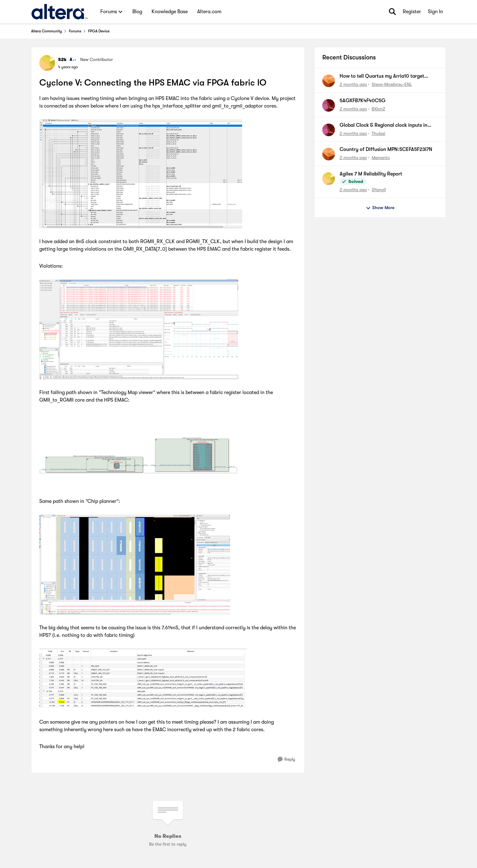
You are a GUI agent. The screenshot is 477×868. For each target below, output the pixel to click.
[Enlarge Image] (168, 174)
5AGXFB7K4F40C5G (363, 101)
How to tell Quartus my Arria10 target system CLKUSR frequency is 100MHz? (382, 76)
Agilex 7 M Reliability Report (371, 174)
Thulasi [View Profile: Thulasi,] (378, 133)
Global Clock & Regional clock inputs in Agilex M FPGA (383, 125)
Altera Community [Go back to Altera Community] (47, 31)
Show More (380, 208)
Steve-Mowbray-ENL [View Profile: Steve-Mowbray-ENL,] (392, 84)
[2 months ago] (353, 84)
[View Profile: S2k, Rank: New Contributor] (47, 63)
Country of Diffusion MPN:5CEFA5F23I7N (386, 149)
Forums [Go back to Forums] (75, 31)
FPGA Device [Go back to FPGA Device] (99, 31)
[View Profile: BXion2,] (329, 105)
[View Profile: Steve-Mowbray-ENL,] (329, 81)
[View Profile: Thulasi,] (329, 130)
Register (412, 12)
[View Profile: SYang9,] (329, 179)
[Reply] (286, 759)
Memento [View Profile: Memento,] (381, 158)
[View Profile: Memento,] (329, 154)
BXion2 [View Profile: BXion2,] (378, 109)
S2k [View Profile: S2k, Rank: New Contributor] (62, 59)
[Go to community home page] (60, 12)
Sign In (435, 12)
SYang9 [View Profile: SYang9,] (379, 190)
